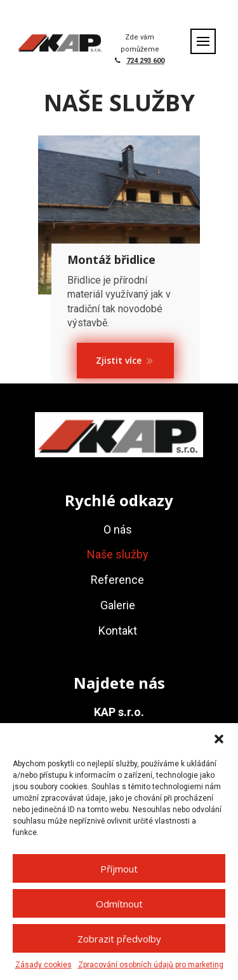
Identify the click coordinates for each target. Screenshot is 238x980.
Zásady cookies (43, 965)
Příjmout (119, 869)
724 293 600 (145, 61)
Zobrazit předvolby (119, 939)
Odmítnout (119, 904)
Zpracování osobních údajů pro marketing (151, 965)
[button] (219, 739)
